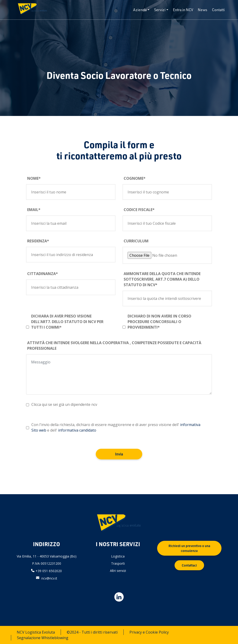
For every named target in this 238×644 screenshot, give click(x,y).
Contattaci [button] (189, 565)
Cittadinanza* (43, 274)
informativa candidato (77, 430)
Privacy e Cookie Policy (149, 632)
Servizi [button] (160, 10)
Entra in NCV (183, 10)
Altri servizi (118, 571)
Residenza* (38, 241)
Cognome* (135, 178)
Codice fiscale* (139, 210)
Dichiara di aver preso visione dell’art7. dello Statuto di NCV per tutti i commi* (67, 322)
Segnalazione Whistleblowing (43, 638)
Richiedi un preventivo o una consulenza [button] (189, 548)
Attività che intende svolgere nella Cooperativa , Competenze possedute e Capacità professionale (114, 346)
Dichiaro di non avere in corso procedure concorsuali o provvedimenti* (159, 322)
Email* (34, 210)
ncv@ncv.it (49, 578)
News (203, 10)
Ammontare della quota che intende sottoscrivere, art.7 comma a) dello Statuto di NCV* (162, 279)
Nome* (34, 178)
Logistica (118, 556)
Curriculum (136, 241)
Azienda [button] (140, 10)
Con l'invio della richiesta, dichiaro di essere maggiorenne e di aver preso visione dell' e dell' (116, 427)
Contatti (218, 10)
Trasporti (118, 563)
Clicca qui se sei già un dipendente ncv (64, 404)
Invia (119, 454)
